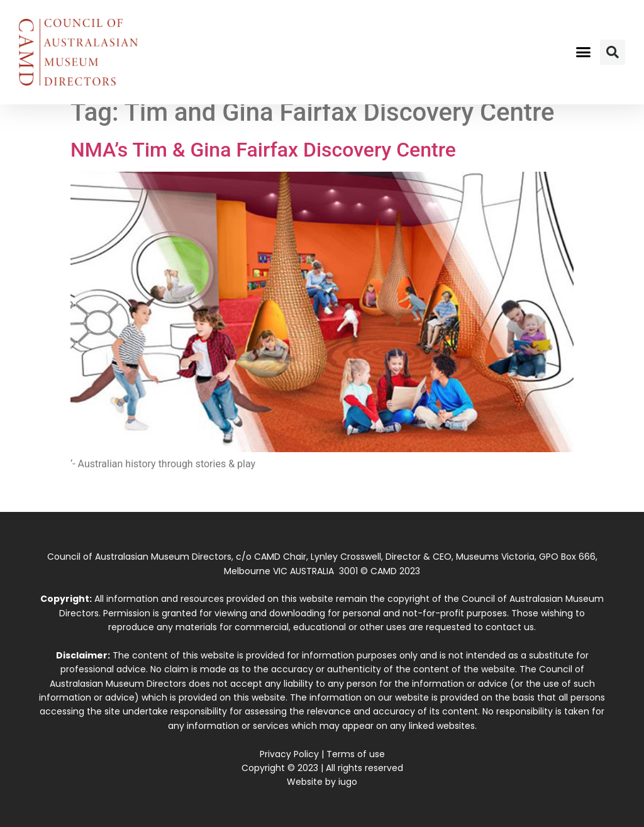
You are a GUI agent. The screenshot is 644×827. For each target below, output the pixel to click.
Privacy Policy (289, 754)
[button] (583, 52)
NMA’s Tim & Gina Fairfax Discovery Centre (263, 150)
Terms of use (356, 754)
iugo (348, 782)
